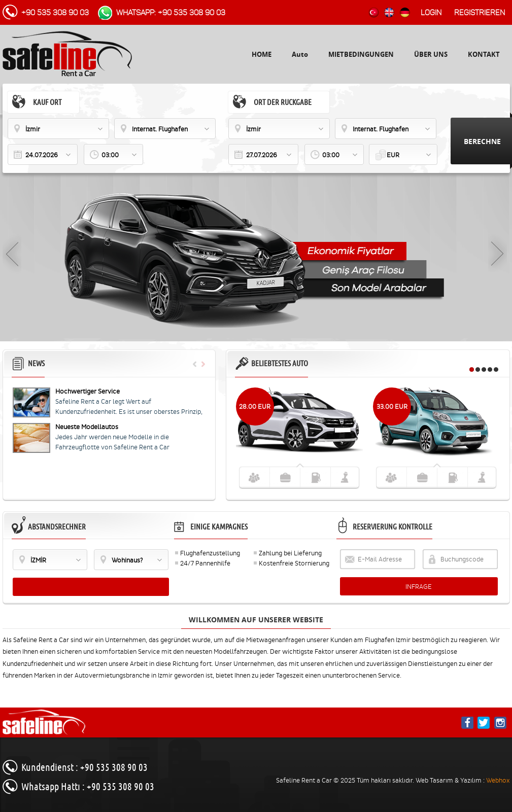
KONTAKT (484, 54)
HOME (262, 54)
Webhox (498, 780)
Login (431, 13)
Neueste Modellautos (87, 427)
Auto (300, 54)
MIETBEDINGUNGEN (361, 54)
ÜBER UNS (431, 54)
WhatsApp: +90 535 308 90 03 (171, 13)
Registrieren (480, 13)
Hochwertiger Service (88, 391)
